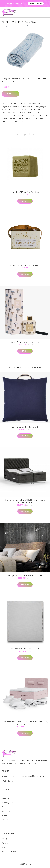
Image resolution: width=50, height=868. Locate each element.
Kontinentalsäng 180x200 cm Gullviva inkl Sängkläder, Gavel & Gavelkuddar (25, 723)
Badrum (5, 794)
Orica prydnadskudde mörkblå (25, 427)
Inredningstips (7, 803)
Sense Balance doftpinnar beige (25, 342)
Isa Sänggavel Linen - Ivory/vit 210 (25, 649)
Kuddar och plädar (20, 79)
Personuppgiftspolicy (10, 851)
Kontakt (5, 843)
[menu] (46, 12)
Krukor (5, 807)
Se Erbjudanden (36, 3)
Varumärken (7, 824)
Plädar (44, 79)
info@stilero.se (8, 781)
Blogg (4, 839)
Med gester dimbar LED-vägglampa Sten (25, 575)
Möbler (31, 79)
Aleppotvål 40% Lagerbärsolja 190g (25, 265)
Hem (4, 26)
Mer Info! (11, 94)
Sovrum (5, 820)
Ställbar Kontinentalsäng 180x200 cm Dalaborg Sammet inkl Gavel (25, 501)
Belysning (6, 798)
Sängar (37, 79)
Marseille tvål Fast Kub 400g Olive (25, 192)
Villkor (4, 847)
